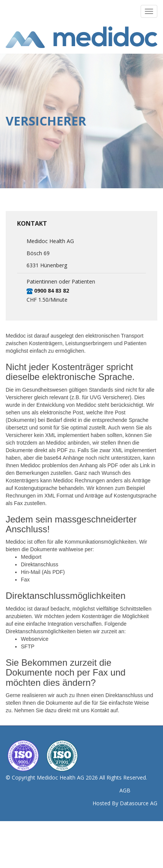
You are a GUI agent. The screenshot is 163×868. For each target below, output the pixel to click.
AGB (125, 790)
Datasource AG (139, 803)
